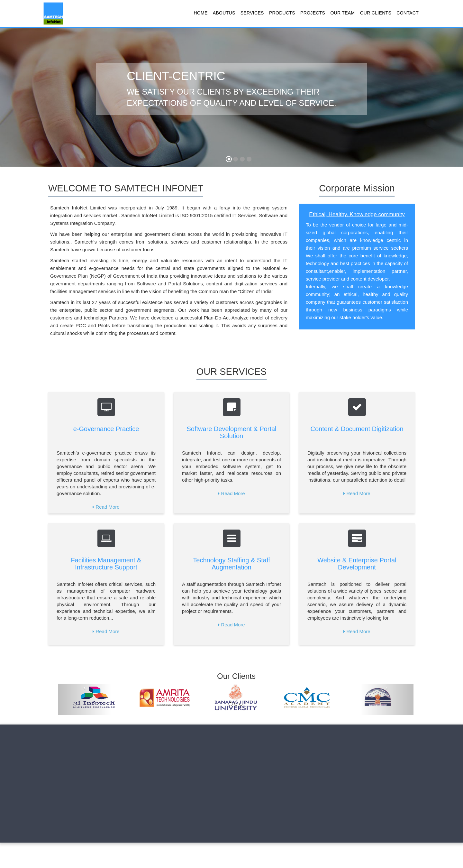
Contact (408, 13)
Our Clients (376, 13)
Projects (313, 13)
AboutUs (224, 13)
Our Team (342, 13)
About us (75, 743)
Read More (107, 507)
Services (252, 13)
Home (200, 13)
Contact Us (224, 743)
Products (282, 13)
